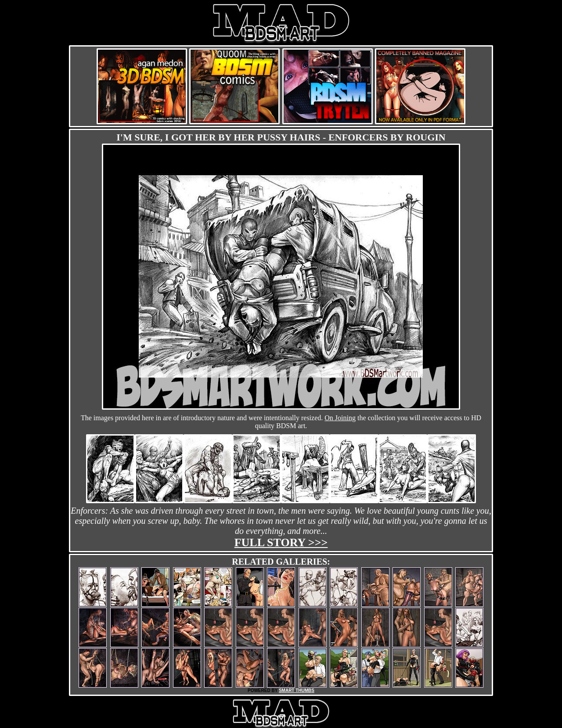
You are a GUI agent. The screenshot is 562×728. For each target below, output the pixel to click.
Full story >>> (281, 542)
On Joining (340, 418)
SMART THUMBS (297, 690)
